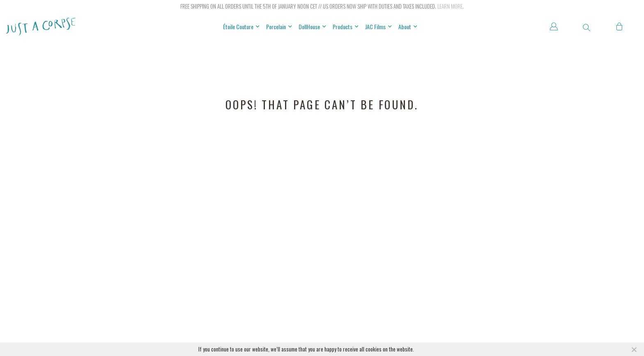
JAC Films (378, 27)
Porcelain (279, 27)
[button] (586, 28)
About (408, 27)
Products (346, 27)
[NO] (634, 349)
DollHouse (312, 27)
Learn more (450, 6)
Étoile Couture (241, 27)
